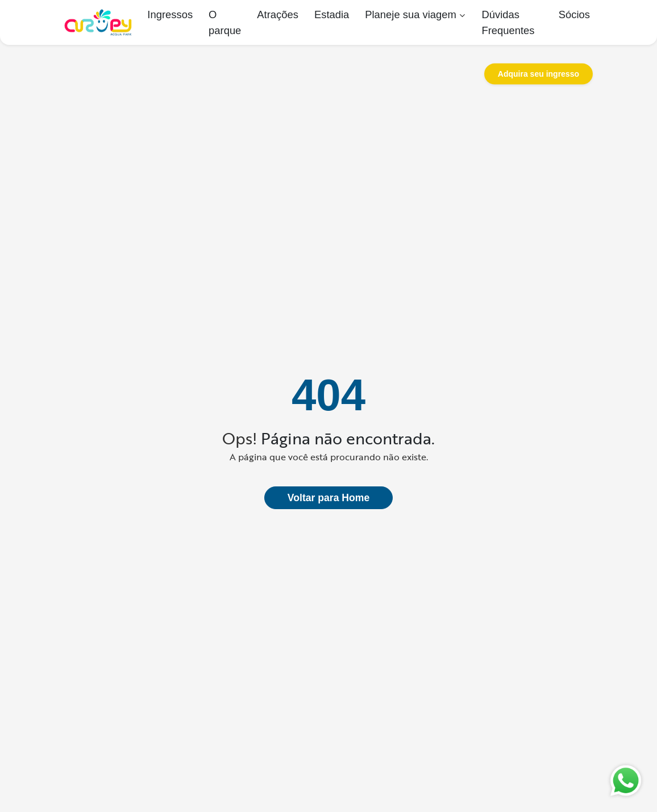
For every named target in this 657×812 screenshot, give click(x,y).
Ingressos (170, 14)
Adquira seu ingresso (539, 74)
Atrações (278, 14)
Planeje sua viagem (411, 14)
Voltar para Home (328, 498)
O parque (225, 22)
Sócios (574, 14)
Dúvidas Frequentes (508, 22)
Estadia (332, 14)
